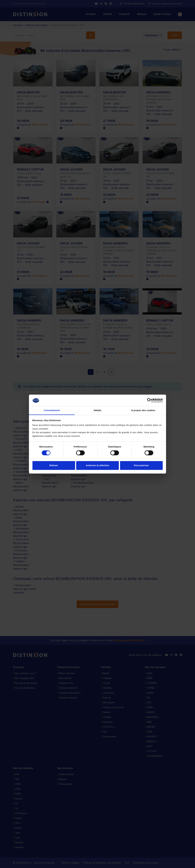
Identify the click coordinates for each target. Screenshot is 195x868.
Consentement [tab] (52, 410)
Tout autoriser (141, 465)
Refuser (54, 465)
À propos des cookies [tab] (143, 410)
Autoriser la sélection (98, 465)
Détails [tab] (97, 410)
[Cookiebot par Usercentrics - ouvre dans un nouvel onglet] (149, 400)
